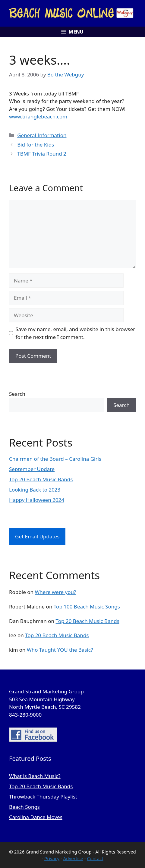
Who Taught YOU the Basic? (60, 650)
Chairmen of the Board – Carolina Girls (55, 459)
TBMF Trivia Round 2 (42, 154)
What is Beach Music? (35, 776)
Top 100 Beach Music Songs (87, 607)
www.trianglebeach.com (38, 116)
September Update (32, 469)
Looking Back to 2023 (35, 490)
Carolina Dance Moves (36, 817)
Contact (95, 858)
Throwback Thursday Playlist (43, 797)
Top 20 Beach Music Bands (41, 479)
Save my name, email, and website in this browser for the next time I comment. (76, 333)
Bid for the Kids (36, 145)
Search (17, 394)
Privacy (52, 858)
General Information (42, 135)
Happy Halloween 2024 (37, 500)
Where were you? (55, 592)
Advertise (73, 858)
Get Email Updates (37, 536)
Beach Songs (24, 807)
